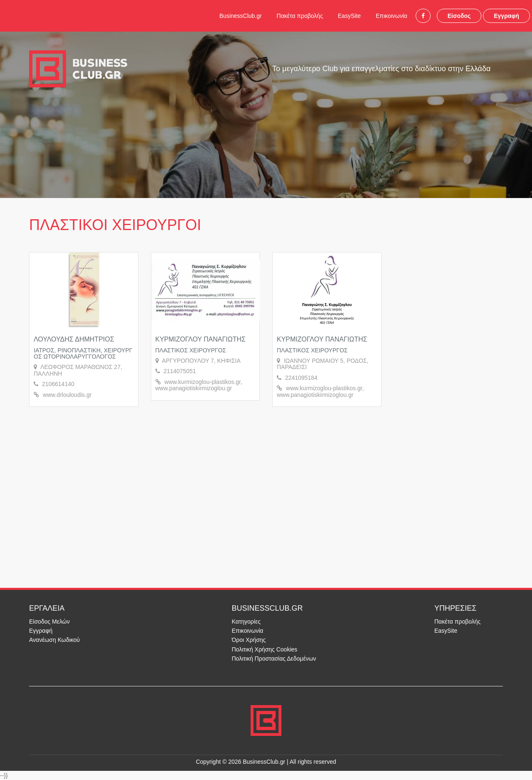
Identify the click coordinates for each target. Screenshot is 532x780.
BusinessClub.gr (241, 16)
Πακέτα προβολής (300, 16)
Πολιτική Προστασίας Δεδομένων (274, 659)
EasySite (349, 16)
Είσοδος (459, 16)
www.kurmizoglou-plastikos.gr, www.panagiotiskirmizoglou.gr (199, 385)
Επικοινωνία (392, 16)
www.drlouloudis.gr (67, 395)
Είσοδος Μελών (49, 622)
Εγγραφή (506, 16)
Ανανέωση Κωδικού (54, 640)
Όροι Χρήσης (249, 640)
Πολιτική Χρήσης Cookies (265, 649)
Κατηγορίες (246, 622)
